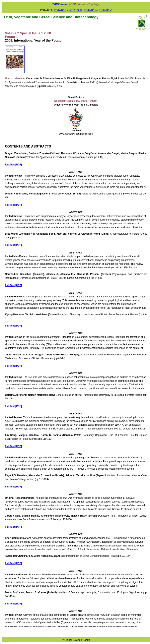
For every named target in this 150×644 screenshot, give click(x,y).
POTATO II (60, 10)
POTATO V (105, 10)
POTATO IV (91, 10)
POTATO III (75, 10)
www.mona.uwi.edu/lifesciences (76, 134)
